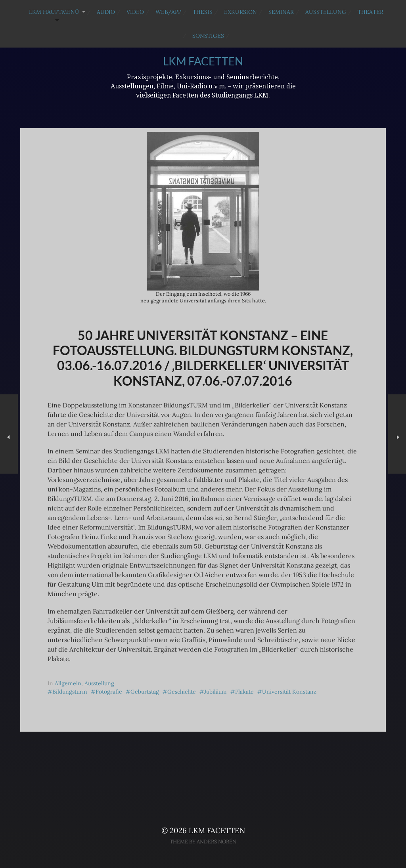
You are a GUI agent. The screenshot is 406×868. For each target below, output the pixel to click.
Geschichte (182, 692)
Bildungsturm (70, 692)
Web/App (168, 12)
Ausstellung (326, 12)
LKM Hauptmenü (54, 12)
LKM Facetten (203, 61)
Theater (371, 12)
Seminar (281, 12)
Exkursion (240, 12)
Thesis (203, 12)
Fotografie (109, 692)
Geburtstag (145, 692)
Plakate (244, 692)
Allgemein (68, 683)
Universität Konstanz (289, 692)
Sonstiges (208, 36)
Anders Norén (216, 842)
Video (135, 12)
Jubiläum (215, 692)
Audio (106, 12)
